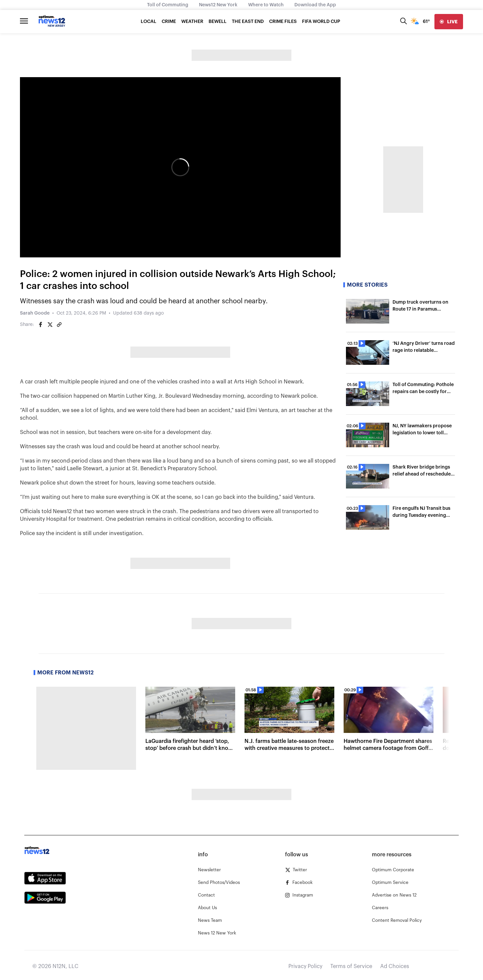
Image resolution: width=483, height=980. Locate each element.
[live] (449, 22)
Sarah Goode (35, 313)
